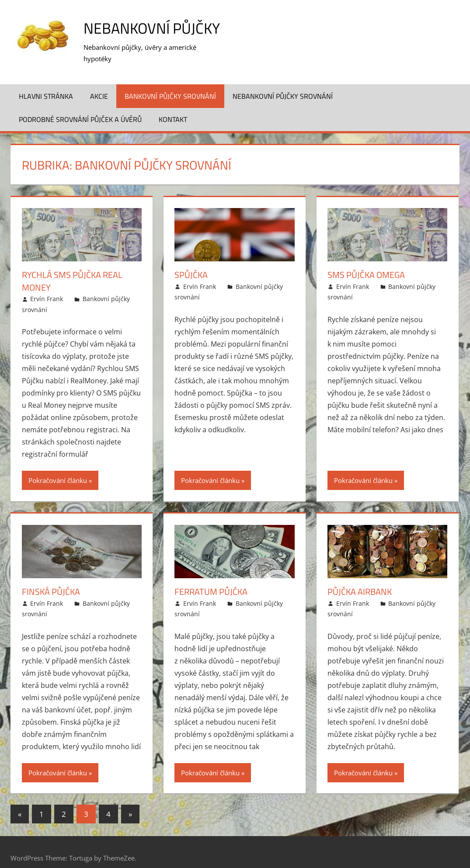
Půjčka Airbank (360, 580)
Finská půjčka (51, 580)
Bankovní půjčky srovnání (170, 84)
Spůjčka (191, 263)
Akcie (99, 84)
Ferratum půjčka (211, 580)
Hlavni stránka (46, 84)
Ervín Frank (47, 287)
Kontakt (173, 108)
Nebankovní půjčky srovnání (283, 84)
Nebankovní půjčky (155, 28)
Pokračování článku (58, 469)
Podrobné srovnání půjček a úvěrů (80, 108)
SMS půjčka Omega (366, 263)
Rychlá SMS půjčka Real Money (72, 269)
